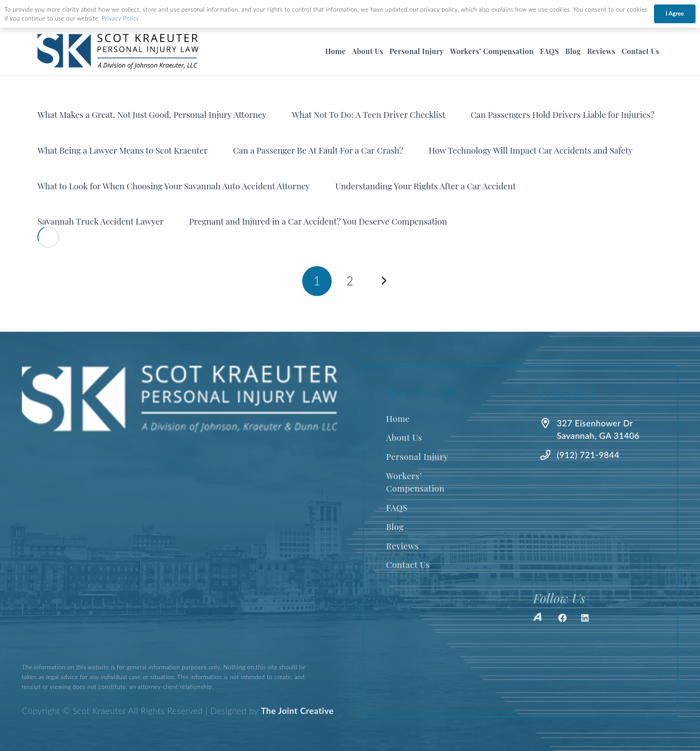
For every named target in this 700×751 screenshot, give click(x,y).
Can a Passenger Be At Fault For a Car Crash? (318, 150)
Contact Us (408, 564)
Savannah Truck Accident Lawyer (100, 221)
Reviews (402, 546)
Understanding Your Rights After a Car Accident (425, 186)
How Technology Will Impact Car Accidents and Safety (531, 150)
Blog (395, 526)
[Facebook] (562, 618)
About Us (404, 437)
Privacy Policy (121, 18)
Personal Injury (417, 456)
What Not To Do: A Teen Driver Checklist (369, 114)
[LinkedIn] (585, 618)
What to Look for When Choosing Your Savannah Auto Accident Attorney (174, 186)
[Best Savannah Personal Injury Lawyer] (119, 52)
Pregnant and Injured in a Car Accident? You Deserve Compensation (318, 221)
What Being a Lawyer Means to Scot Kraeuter (123, 150)
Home (398, 418)
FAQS (397, 507)
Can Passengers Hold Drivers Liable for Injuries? (562, 114)
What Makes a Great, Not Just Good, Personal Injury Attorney (152, 114)
